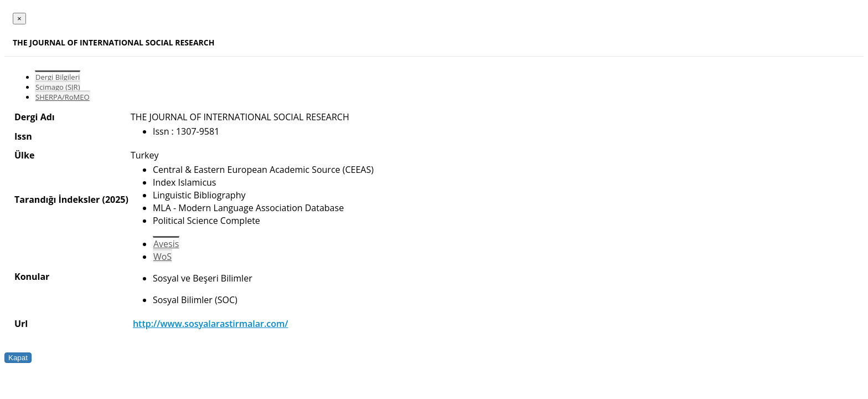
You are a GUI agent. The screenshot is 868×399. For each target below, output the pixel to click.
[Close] (19, 19)
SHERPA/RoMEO (63, 97)
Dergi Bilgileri (58, 77)
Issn (23, 136)
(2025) (115, 199)
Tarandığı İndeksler (57, 199)
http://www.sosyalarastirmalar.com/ (211, 324)
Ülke (24, 155)
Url (21, 324)
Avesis (166, 244)
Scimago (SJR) (58, 87)
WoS (162, 257)
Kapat (18, 358)
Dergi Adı (35, 117)
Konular (32, 277)
